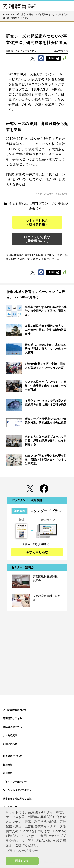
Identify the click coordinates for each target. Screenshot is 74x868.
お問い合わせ (10, 744)
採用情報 (8, 765)
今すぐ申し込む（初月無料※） (37, 223)
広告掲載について (12, 756)
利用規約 (8, 773)
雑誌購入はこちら (12, 727)
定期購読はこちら (12, 718)
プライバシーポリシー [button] (22, 851)
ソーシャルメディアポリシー (18, 790)
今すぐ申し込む (37, 552)
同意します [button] (22, 861)
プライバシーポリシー (15, 782)
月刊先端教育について (15, 710)
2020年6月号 (61, 51)
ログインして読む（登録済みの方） (37, 239)
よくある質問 (10, 735)
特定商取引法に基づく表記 (17, 799)
